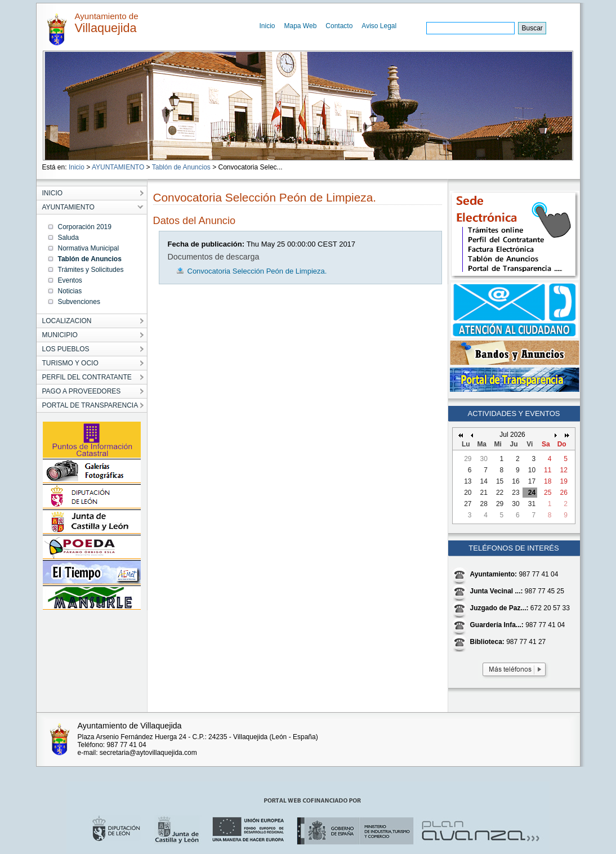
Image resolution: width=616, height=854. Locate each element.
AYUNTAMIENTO (118, 167)
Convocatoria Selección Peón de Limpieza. (257, 271)
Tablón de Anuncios (181, 167)
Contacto (339, 26)
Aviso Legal (379, 26)
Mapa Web (301, 26)
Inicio (267, 26)
